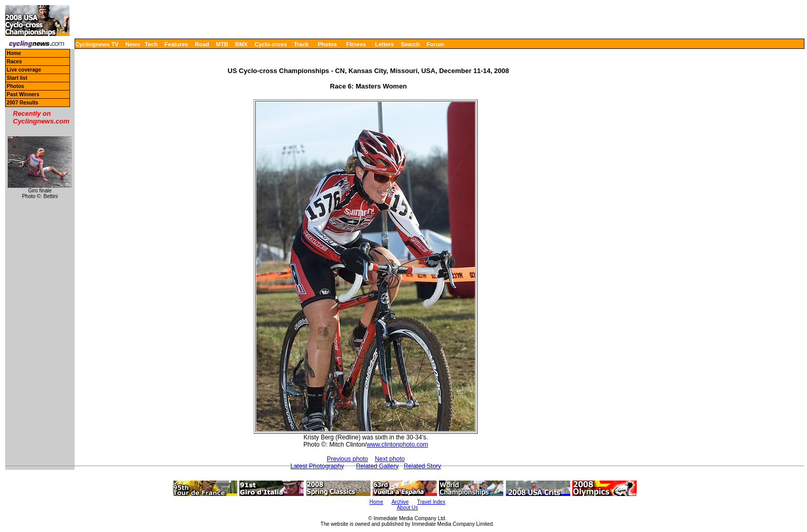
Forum (435, 44)
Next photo (390, 459)
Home (14, 53)
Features (177, 44)
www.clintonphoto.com (397, 445)
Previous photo (347, 459)
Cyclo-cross (271, 44)
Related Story (422, 466)
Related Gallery (378, 466)
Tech (151, 44)
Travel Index (432, 502)
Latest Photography (317, 466)
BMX (241, 44)
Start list (17, 78)
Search (410, 44)
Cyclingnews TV (97, 44)
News (133, 44)
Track (301, 44)
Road (202, 44)
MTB (222, 44)
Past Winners (23, 94)
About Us (407, 508)
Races (14, 61)
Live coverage (24, 70)
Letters (385, 44)
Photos (327, 44)
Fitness (356, 44)
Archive (400, 502)
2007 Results (22, 103)
